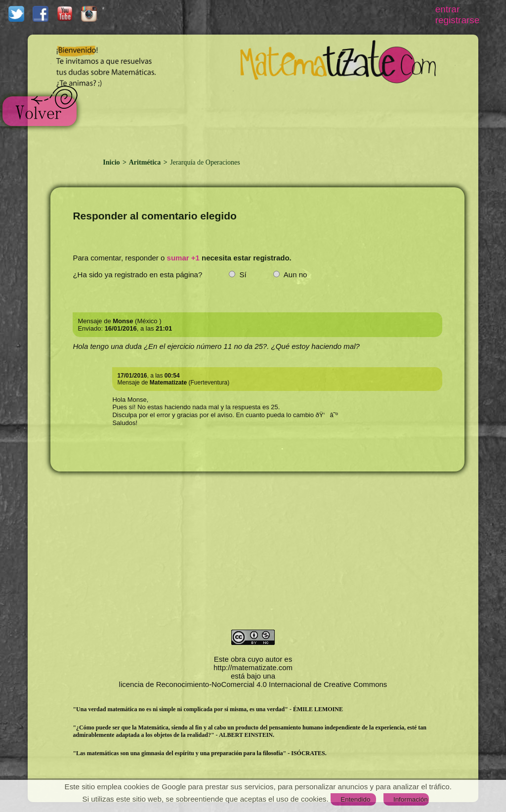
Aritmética (145, 162)
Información (411, 799)
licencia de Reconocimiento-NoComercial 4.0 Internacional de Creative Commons (253, 684)
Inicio (112, 162)
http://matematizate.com (253, 667)
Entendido (355, 799)
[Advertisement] (266, 119)
